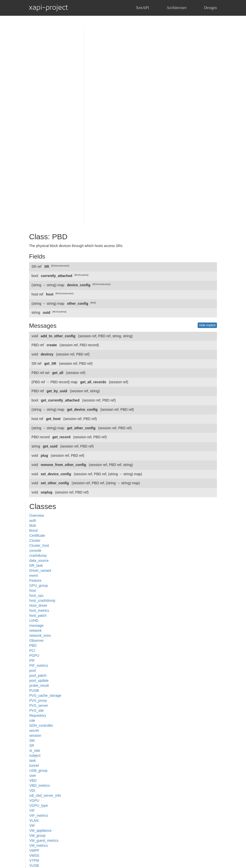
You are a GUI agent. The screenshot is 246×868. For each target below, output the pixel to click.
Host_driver (38, 605)
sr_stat (35, 750)
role (32, 720)
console (35, 550)
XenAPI (142, 8)
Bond (33, 530)
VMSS (34, 855)
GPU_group (39, 585)
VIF (32, 810)
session (35, 735)
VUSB (34, 865)
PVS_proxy (38, 700)
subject (35, 755)
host (33, 590)
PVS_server (39, 705)
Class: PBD (48, 237)
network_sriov (40, 635)
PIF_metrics (39, 665)
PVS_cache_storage (45, 695)
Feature (35, 580)
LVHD (34, 620)
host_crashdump (42, 600)
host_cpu (36, 595)
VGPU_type (39, 805)
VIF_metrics (39, 815)
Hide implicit (207, 325)
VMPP (34, 850)
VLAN (34, 820)
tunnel (34, 765)
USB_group (38, 770)
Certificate (37, 535)
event (34, 575)
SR (32, 745)
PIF (32, 660)
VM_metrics (39, 845)
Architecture (176, 8)
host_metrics (39, 610)
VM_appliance (40, 830)
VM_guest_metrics (44, 840)
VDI (32, 790)
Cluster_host (39, 545)
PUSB (34, 690)
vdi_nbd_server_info (45, 795)
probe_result (39, 685)
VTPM (34, 860)
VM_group (37, 835)
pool (33, 670)
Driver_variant (40, 570)
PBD (33, 645)
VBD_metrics (40, 785)
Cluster (35, 540)
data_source (39, 560)
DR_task (36, 565)
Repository (38, 715)
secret (34, 730)
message (36, 625)
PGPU (34, 655)
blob (33, 525)
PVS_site (37, 710)
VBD (33, 780)
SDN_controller (41, 725)
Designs (210, 8)
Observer (37, 640)
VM (32, 825)
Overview (37, 515)
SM (32, 740)
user (33, 775)
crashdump (38, 555)
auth (33, 520)
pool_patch (38, 675)
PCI (32, 650)
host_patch (38, 615)
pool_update (39, 680)
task (33, 760)
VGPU (34, 800)
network (35, 630)
